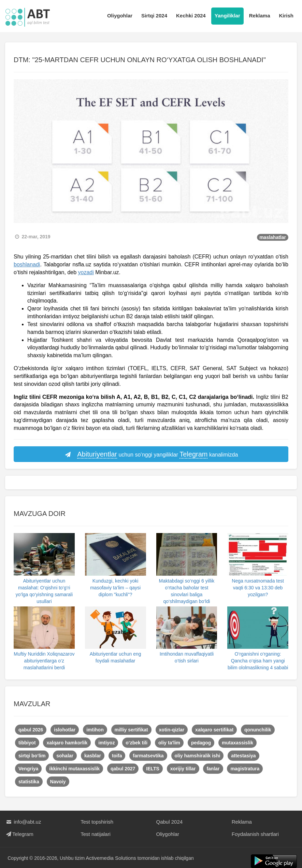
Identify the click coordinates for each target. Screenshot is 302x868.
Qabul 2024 (170, 822)
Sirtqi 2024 (154, 16)
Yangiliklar (227, 16)
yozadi (86, 272)
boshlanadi (27, 264)
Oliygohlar (120, 16)
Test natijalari (96, 834)
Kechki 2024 (191, 16)
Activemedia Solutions (111, 858)
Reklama (260, 16)
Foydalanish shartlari (255, 834)
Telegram (19, 834)
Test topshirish (97, 822)
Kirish (286, 16)
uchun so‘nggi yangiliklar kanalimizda (151, 454)
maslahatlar (273, 237)
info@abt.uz (23, 822)
